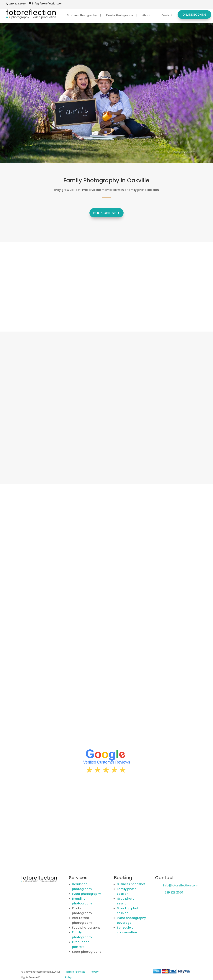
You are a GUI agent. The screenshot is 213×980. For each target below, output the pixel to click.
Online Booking (194, 15)
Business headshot (131, 884)
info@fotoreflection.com (180, 885)
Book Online (105, 213)
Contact (167, 15)
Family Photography (119, 15)
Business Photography (82, 15)
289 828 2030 (174, 892)
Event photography (86, 894)
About (146, 15)
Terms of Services (75, 972)
